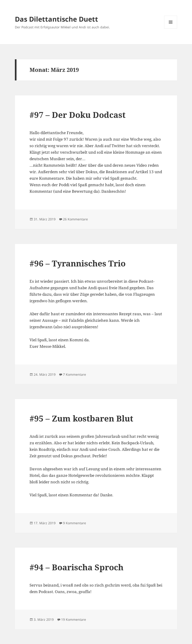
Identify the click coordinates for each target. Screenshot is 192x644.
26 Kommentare (75, 219)
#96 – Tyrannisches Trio (78, 263)
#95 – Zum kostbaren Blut (81, 418)
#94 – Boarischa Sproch (76, 567)
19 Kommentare (74, 619)
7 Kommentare (74, 374)
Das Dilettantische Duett (56, 19)
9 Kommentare (74, 523)
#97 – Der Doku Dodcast (78, 115)
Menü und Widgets (171, 28)
